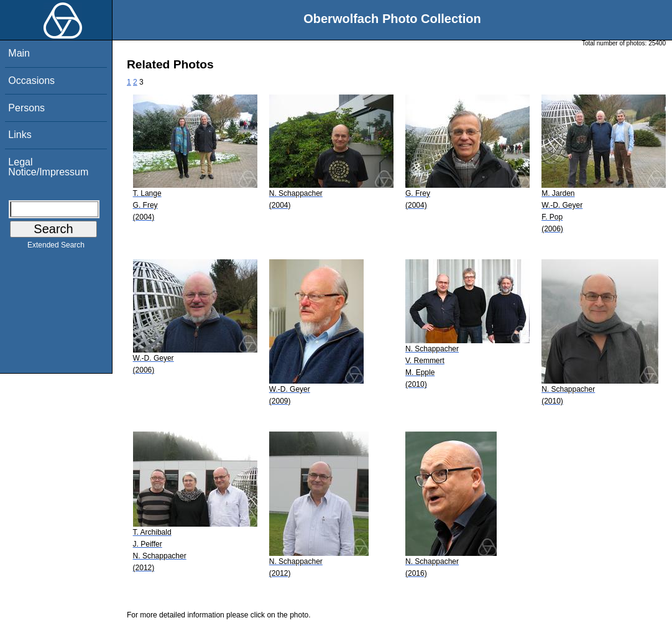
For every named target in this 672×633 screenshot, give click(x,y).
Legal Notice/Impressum (48, 167)
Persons (26, 108)
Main (19, 53)
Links (20, 135)
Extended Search (56, 247)
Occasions (31, 81)
